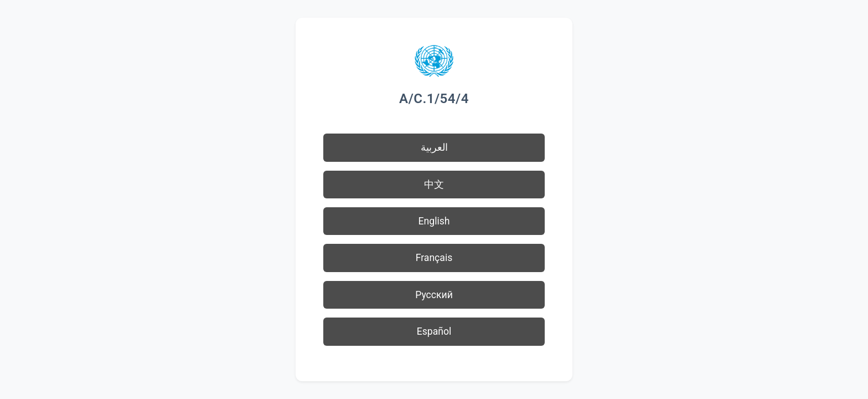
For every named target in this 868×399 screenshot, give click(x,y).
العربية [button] (434, 147)
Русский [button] (434, 295)
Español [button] (434, 331)
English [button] (434, 221)
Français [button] (434, 258)
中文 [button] (434, 185)
